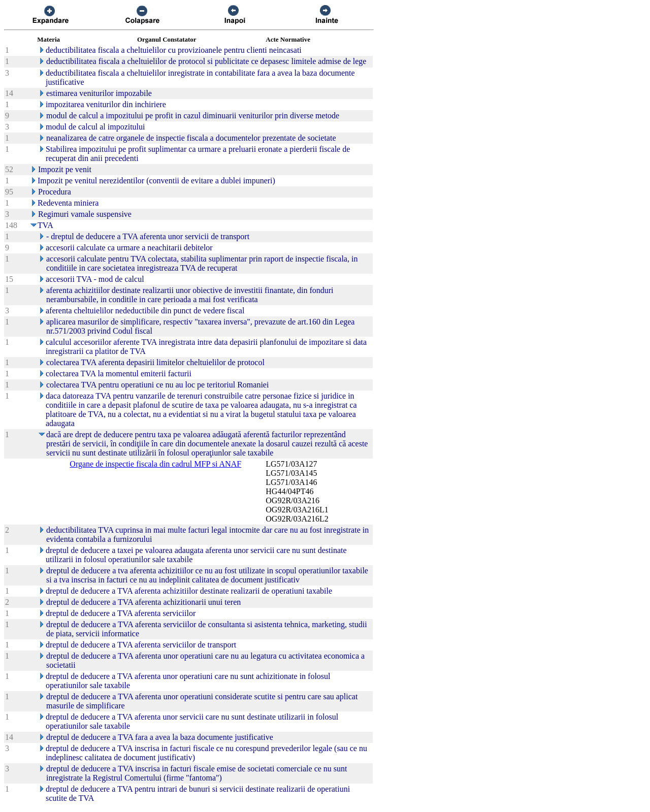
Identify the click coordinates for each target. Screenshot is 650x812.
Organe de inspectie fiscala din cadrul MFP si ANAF (155, 464)
